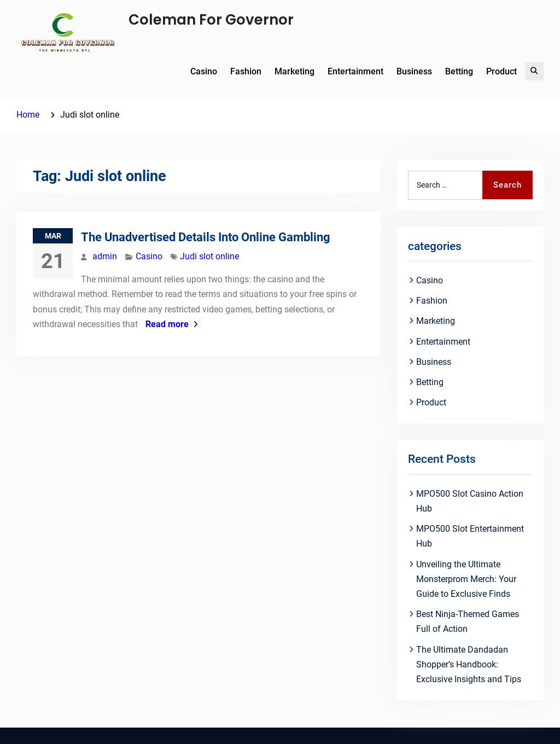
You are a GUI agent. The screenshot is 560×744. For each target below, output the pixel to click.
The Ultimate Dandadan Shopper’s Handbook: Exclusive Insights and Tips (469, 664)
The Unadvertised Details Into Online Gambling (206, 237)
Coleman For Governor (211, 20)
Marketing (294, 71)
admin (105, 256)
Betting (459, 71)
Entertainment (355, 71)
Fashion (246, 71)
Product (501, 71)
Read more (167, 324)
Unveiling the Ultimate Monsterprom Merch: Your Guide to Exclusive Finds (466, 579)
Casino (204, 71)
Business (414, 71)
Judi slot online (209, 256)
